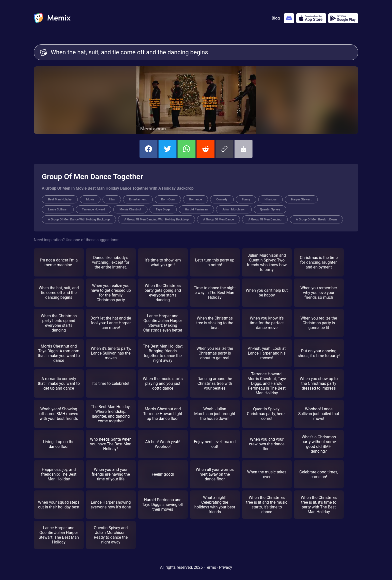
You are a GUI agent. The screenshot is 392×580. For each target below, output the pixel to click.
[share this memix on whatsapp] (186, 149)
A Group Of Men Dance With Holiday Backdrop (79, 219)
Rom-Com (168, 199)
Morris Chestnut (130, 209)
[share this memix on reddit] (205, 149)
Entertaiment (138, 199)
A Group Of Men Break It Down (316, 219)
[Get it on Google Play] (343, 18)
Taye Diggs (163, 209)
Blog (276, 18)
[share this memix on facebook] (148, 149)
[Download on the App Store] (311, 18)
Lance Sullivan (58, 209)
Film (112, 199)
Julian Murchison (234, 209)
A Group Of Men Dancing (265, 219)
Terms (210, 567)
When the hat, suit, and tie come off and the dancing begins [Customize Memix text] (201, 52)
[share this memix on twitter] (167, 149)
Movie (90, 199)
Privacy (225, 567)
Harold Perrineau (196, 209)
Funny (246, 199)
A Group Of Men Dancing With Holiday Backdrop (156, 219)
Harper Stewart (301, 199)
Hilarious (270, 199)
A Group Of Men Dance (218, 219)
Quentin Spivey (270, 209)
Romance (196, 199)
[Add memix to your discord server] (289, 18)
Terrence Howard (93, 209)
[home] (52, 18)
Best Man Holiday (60, 199)
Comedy (222, 199)
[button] (224, 149)
